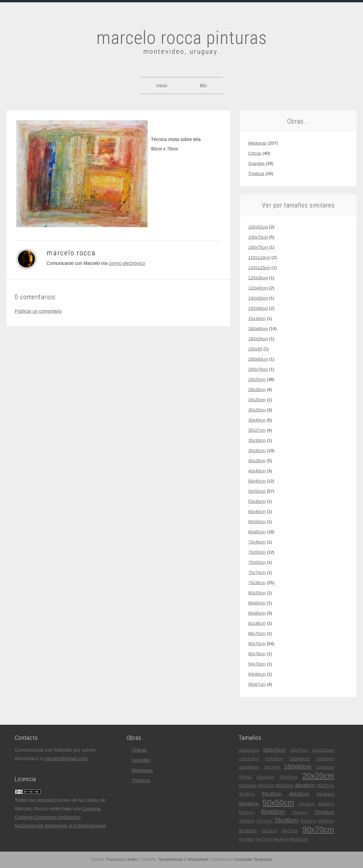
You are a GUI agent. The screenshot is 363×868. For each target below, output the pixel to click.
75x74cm (257, 572)
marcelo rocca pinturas (182, 38)
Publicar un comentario (38, 311)
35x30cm (257, 440)
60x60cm (257, 532)
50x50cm (257, 491)
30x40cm (257, 420)
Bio (203, 86)
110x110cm (259, 257)
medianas (257, 143)
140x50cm (258, 298)
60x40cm (257, 512)
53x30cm (257, 501)
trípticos (256, 174)
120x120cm (259, 268)
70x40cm (257, 542)
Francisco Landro (122, 859)
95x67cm (257, 684)
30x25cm (257, 410)
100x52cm (258, 227)
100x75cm (258, 247)
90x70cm (257, 644)
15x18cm (257, 318)
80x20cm (257, 593)
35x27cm (257, 430)
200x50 (255, 349)
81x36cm (257, 623)
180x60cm (258, 329)
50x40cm (257, 481)
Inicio (162, 86)
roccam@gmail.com (66, 758)
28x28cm (257, 390)
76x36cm (257, 583)
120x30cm (258, 278)
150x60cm (258, 308)
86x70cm (257, 633)
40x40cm (257, 471)
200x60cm (258, 359)
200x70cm (258, 369)
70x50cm (257, 552)
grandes (256, 163)
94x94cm (257, 674)
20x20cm (257, 379)
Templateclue (170, 859)
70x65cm (257, 562)
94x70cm (257, 664)
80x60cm (257, 603)
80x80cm (257, 613)
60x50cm (257, 522)
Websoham (198, 859)
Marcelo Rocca (71, 253)
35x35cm (257, 451)
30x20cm (257, 400)
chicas (255, 153)
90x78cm (257, 654)
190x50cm (258, 339)
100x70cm (258, 237)
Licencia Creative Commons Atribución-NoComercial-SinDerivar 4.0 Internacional (60, 817)
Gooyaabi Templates (253, 859)
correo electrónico (127, 263)
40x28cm (257, 461)
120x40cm (258, 288)
